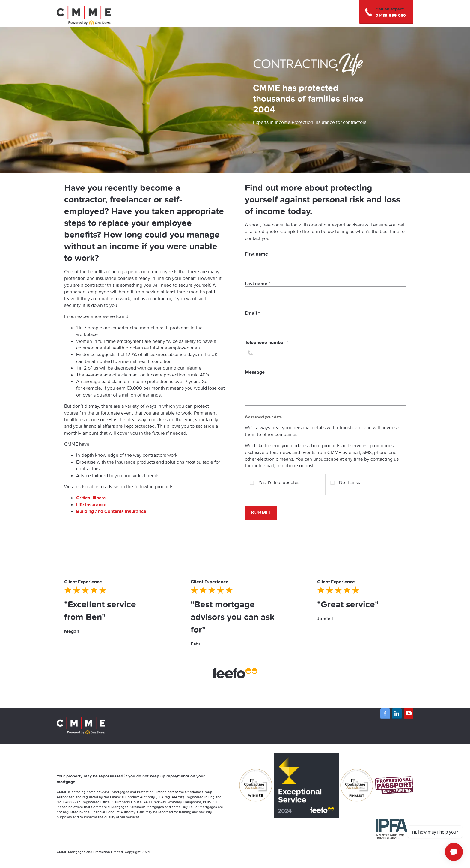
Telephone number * (325, 349)
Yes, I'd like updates (275, 480)
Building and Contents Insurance (112, 511)
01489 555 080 (391, 15)
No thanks (345, 480)
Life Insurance (91, 504)
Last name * (325, 290)
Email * (325, 320)
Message (325, 387)
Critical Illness (91, 498)
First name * (325, 261)
